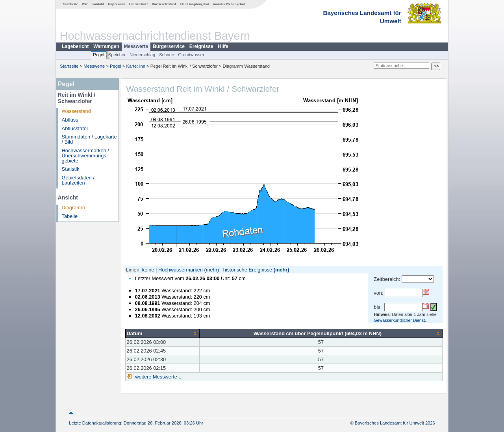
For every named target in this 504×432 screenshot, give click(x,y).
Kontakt (98, 4)
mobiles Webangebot (229, 4)
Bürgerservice (169, 46)
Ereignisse (201, 46)
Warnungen (106, 46)
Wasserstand (76, 111)
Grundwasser (191, 55)
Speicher (117, 55)
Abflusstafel (75, 128)
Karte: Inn (136, 66)
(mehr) (212, 270)
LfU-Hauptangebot (194, 4)
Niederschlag (142, 55)
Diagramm (73, 208)
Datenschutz (138, 4)
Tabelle (70, 216)
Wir (85, 4)
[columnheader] (162, 333)
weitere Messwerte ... (158, 377)
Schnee (167, 55)
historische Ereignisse (248, 270)
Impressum (117, 4)
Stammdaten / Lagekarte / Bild (89, 139)
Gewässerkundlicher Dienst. (400, 320)
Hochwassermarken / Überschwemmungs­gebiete (85, 156)
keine (148, 270)
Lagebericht (75, 46)
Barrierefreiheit (164, 4)
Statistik (71, 169)
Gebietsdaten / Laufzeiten (78, 180)
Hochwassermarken (181, 270)
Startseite (71, 4)
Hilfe (223, 46)
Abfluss (70, 120)
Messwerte (136, 46)
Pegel (99, 55)
